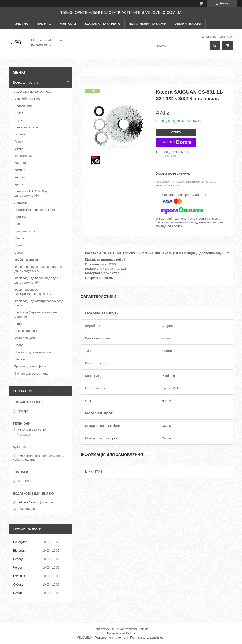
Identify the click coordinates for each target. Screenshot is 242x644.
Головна (20, 24)
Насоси (20, 359)
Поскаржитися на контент (111, 638)
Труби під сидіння (27, 260)
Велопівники (23, 106)
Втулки (19, 120)
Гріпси (19, 142)
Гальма (20, 134)
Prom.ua (143, 629)
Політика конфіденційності (148, 638)
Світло (19, 238)
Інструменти (23, 156)
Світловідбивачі (26, 331)
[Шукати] (215, 46)
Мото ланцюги (25, 338)
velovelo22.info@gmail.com (37, 502)
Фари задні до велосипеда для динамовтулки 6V (36, 280)
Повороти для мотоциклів (33, 352)
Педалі (19, 345)
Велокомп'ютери (26, 127)
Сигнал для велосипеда (31, 374)
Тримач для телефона (30, 366)
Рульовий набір (26, 231)
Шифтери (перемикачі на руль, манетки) (36, 314)
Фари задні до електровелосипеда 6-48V (39, 303)
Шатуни (20, 324)
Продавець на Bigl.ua (121, 633)
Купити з (176, 142)
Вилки (19, 113)
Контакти (68, 24)
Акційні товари (188, 24)
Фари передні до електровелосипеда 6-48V (33, 292)
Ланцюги (21, 203)
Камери (20, 170)
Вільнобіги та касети (29, 99)
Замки (19, 149)
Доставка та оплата (102, 24)
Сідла (19, 245)
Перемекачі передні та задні (35, 210)
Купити (176, 132)
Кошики (20, 177)
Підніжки (21, 217)
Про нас (44, 24)
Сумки (19, 253)
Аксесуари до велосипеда (33, 92)
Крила (19, 184)
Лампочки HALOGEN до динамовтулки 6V (31, 193)
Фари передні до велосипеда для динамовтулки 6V (38, 269)
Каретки (20, 163)
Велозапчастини (26, 82)
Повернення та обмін (148, 24)
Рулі (17, 224)
